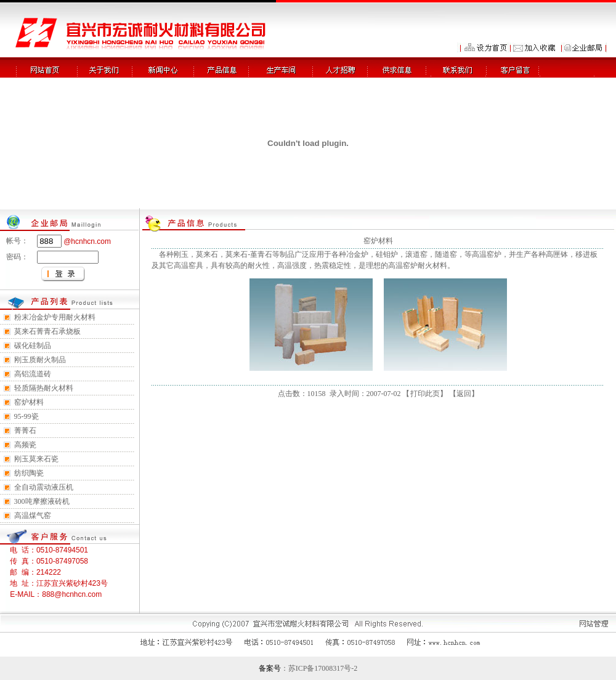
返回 (464, 394)
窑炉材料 (29, 402)
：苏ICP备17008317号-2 (319, 668)
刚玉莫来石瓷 (36, 459)
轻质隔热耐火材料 (44, 388)
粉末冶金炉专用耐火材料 (55, 317)
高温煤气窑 (33, 516)
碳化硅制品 (33, 346)
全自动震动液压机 (44, 487)
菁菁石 (25, 431)
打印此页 (425, 394)
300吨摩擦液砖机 (42, 501)
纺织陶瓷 (29, 473)
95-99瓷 (26, 416)
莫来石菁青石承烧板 (47, 331)
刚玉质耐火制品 (40, 360)
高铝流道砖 (33, 374)
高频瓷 (25, 445)
